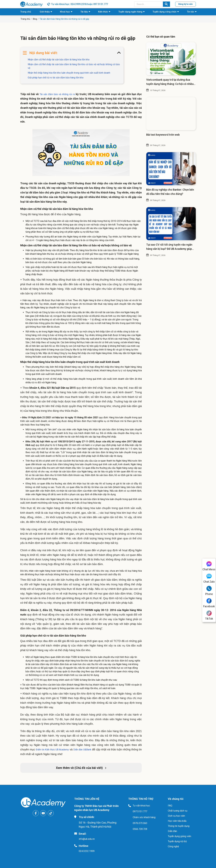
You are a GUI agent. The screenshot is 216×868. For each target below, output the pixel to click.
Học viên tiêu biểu (177, 821)
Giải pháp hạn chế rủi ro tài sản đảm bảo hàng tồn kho (56, 78)
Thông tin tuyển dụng (179, 826)
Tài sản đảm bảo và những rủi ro (57, 94)
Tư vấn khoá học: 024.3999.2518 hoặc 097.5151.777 (80, 4)
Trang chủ (26, 12)
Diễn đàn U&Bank (82, 750)
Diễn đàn (172, 831)
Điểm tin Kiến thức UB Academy (52, 750)
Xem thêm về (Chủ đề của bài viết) (81, 768)
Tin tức (191, 12)
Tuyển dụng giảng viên (179, 836)
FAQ (170, 806)
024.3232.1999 (87, 851)
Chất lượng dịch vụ (178, 811)
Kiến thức (103, 12)
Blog (35, 19)
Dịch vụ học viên (176, 816)
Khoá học (65, 12)
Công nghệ (173, 846)
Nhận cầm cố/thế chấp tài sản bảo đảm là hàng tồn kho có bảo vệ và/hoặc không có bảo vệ (74, 66)
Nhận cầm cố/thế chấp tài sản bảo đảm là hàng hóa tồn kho (59, 60)
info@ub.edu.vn (87, 839)
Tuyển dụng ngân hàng (130, 12)
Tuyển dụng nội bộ (177, 841)
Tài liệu (84, 12)
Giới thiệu (45, 12)
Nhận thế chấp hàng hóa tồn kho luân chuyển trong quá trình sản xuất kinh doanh (69, 73)
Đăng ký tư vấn (185, 4)
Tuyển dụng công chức (165, 12)
